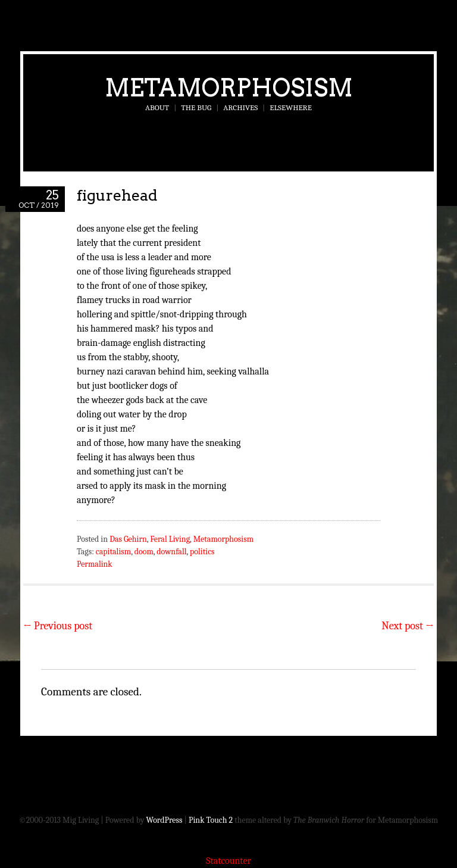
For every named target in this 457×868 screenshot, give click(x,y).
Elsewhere (291, 107)
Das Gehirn (128, 539)
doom (144, 552)
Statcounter (228, 861)
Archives (240, 107)
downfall (171, 552)
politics (202, 552)
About (157, 107)
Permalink (95, 564)
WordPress (165, 820)
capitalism (113, 552)
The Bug (196, 107)
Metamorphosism (229, 88)
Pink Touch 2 (211, 820)
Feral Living (170, 539)
